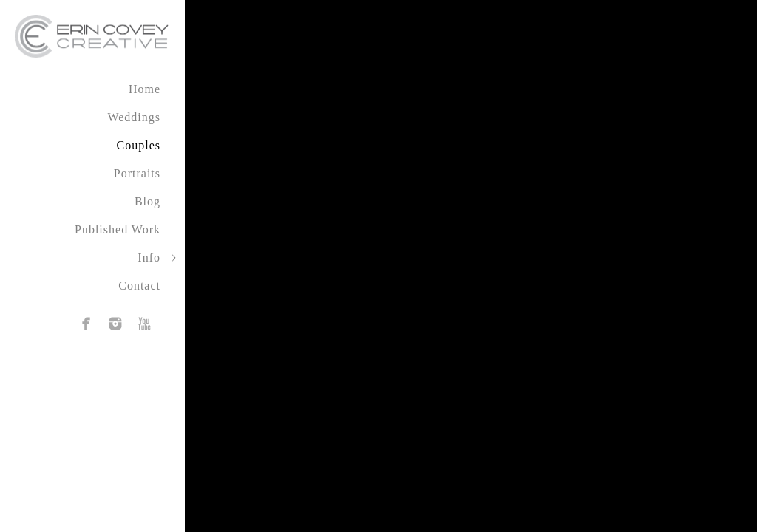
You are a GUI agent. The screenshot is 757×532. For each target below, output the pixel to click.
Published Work (118, 229)
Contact (139, 286)
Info (149, 258)
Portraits (137, 173)
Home (145, 89)
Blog (147, 201)
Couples (139, 145)
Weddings (134, 117)
